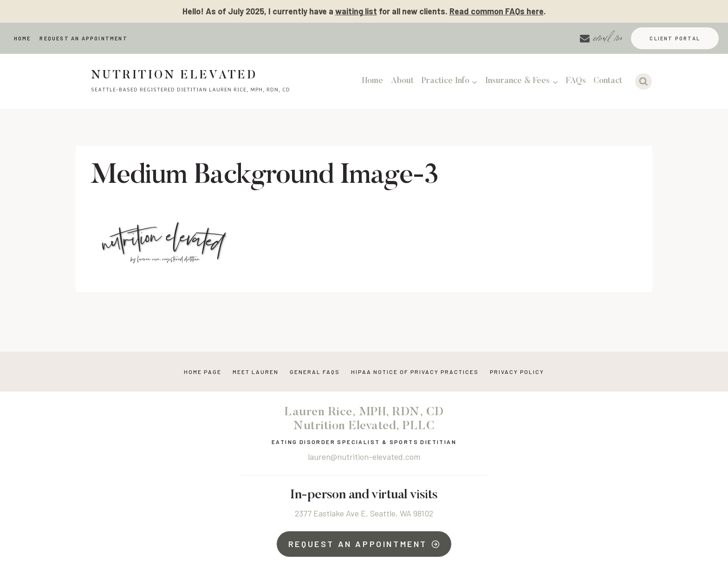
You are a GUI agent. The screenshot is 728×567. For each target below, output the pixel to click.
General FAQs (315, 372)
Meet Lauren (256, 372)
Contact (608, 81)
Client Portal (675, 38)
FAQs (576, 81)
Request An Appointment (83, 38)
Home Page (203, 372)
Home (23, 38)
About (402, 81)
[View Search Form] (643, 82)
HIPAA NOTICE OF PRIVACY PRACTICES (415, 372)
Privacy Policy (517, 372)
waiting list (356, 11)
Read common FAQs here (497, 11)
